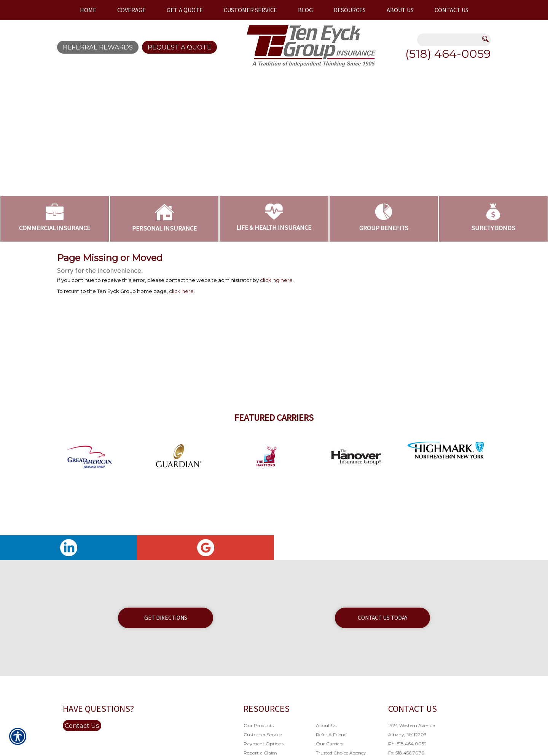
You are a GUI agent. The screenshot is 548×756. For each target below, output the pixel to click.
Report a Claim (260, 753)
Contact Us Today (383, 618)
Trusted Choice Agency (341, 753)
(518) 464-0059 (448, 54)
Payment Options (264, 744)
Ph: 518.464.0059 (407, 744)
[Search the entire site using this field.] (449, 40)
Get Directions (166, 618)
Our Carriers (330, 744)
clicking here (276, 280)
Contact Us (82, 726)
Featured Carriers (274, 418)
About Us (326, 725)
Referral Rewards (98, 47)
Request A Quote (179, 47)
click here (181, 291)
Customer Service (263, 735)
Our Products (259, 725)
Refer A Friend (331, 735)
